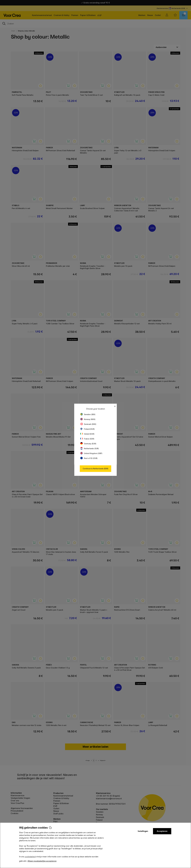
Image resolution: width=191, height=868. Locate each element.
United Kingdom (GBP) (91, 453)
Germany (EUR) (88, 444)
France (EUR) (87, 439)
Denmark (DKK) (88, 424)
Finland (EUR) (87, 429)
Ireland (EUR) (87, 434)
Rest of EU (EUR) (89, 458)
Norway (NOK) (88, 419)
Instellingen (143, 831)
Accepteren (162, 831)
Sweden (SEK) (88, 414)
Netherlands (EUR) (90, 448)
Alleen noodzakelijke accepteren (42, 861)
